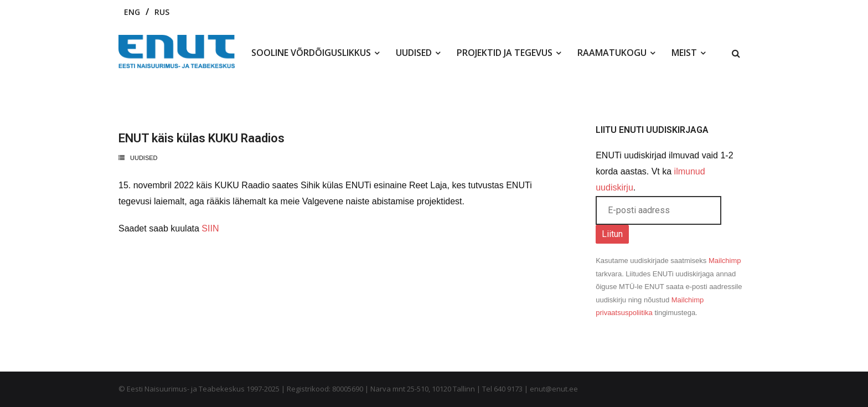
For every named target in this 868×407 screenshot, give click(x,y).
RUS (162, 12)
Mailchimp (725, 261)
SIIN (210, 228)
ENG (132, 12)
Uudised (144, 158)
